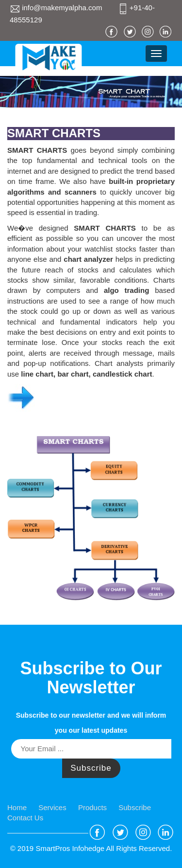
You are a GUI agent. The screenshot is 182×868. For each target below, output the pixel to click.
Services (52, 807)
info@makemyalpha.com (57, 8)
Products (92, 807)
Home (17, 807)
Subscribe (91, 768)
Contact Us (25, 818)
